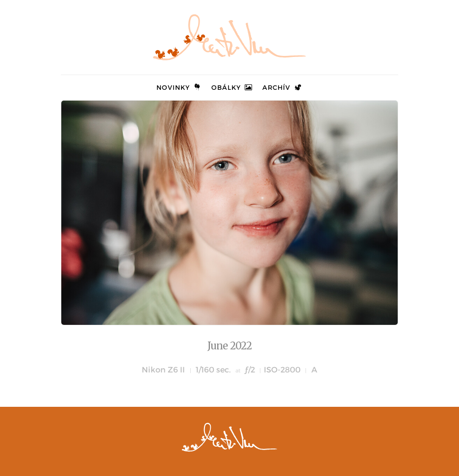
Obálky (232, 87)
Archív (282, 87)
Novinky (179, 87)
